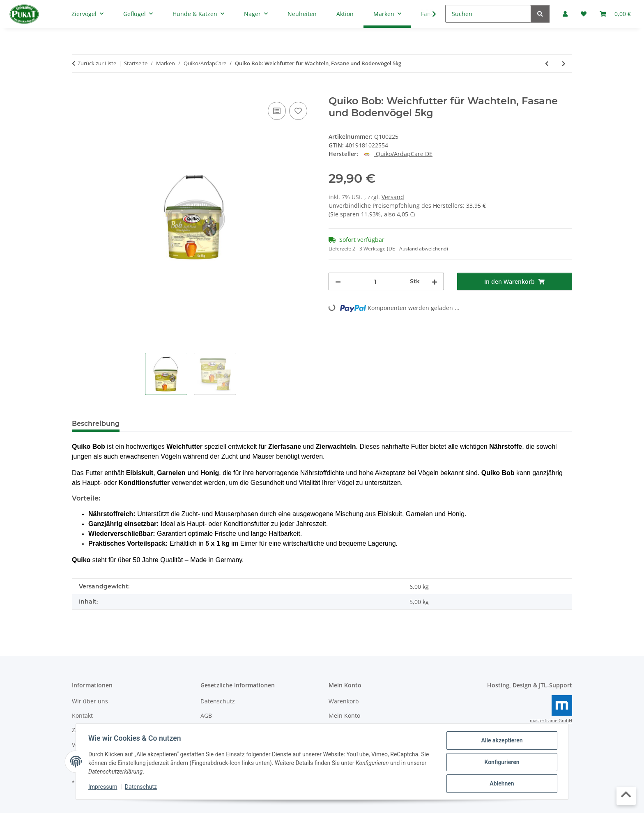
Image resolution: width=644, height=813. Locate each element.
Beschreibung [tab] (96, 424)
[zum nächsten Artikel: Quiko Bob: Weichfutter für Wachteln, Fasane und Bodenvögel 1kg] (564, 63)
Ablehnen (501, 784)
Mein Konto (344, 715)
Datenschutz (142, 788)
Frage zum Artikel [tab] (223, 424)
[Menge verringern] (338, 281)
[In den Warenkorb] (78, 91)
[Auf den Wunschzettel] (298, 111)
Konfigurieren (501, 762)
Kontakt (82, 715)
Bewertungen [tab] (156, 424)
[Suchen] (488, 14)
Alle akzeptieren (501, 741)
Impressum (103, 788)
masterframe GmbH (551, 721)
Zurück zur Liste (97, 63)
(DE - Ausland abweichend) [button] (417, 249)
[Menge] (375, 281)
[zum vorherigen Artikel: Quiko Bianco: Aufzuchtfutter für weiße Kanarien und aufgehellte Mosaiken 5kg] (547, 63)
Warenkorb (344, 701)
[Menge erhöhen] (435, 281)
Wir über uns (90, 701)
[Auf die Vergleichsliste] (277, 111)
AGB (206, 715)
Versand (393, 197)
